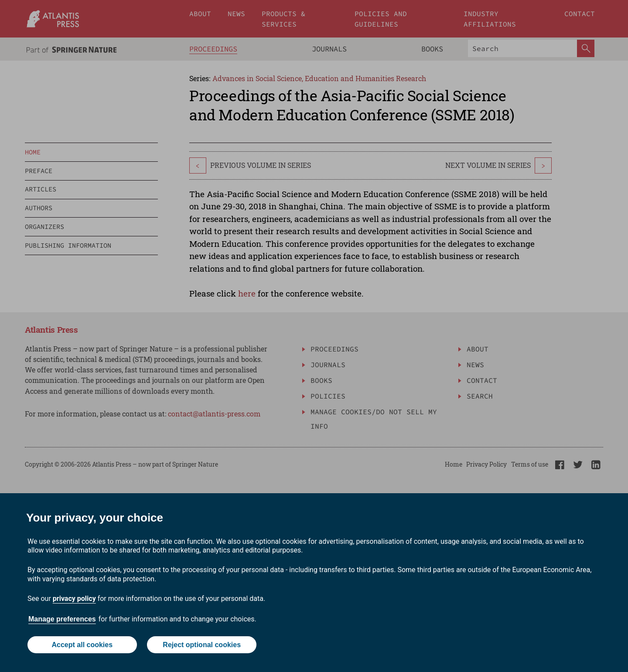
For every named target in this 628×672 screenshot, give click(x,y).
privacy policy (74, 599)
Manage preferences (62, 619)
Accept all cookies (82, 645)
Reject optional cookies (202, 645)
